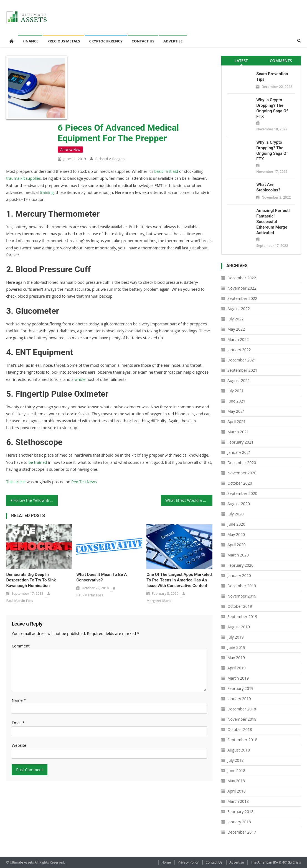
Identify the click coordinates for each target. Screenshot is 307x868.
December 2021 (242, 360)
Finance (30, 41)
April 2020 (237, 545)
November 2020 (242, 473)
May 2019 (236, 658)
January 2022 (239, 350)
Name (19, 700)
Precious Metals (64, 41)
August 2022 (239, 309)
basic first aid (166, 171)
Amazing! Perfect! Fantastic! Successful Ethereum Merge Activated (273, 222)
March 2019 (238, 678)
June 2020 (236, 524)
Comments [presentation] (281, 61)
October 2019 (240, 606)
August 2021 (239, 380)
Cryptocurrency (106, 41)
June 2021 (236, 401)
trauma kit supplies (23, 178)
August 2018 (239, 750)
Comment (21, 646)
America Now (70, 149)
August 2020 (239, 504)
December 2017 (242, 832)
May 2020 (236, 534)
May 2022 (236, 329)
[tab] (241, 61)
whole (80, 379)
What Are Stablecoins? (268, 187)
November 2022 (242, 288)
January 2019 (239, 699)
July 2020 (236, 514)
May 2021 (236, 411)
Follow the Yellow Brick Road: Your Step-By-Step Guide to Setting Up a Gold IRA (35, 500)
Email (18, 723)
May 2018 (236, 781)
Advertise (173, 41)
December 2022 (242, 278)
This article (16, 482)
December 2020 (242, 463)
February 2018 (240, 812)
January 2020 (239, 575)
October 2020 (240, 483)
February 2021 (240, 442)
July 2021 (236, 391)
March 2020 (238, 555)
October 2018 (240, 729)
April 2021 (237, 422)
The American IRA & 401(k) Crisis (276, 862)
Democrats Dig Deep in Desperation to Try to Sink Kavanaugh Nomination (31, 580)
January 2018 (239, 822)
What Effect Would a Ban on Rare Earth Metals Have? (189, 500)
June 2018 (236, 770)
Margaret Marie (159, 601)
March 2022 (238, 339)
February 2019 (240, 688)
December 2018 (242, 709)
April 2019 (237, 668)
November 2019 (242, 596)
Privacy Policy (188, 862)
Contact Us (143, 41)
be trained (38, 462)
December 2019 (242, 586)
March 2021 (238, 432)
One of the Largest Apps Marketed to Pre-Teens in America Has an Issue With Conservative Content (179, 580)
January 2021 (239, 452)
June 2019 (236, 647)
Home (166, 862)
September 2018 (242, 740)
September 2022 (242, 298)
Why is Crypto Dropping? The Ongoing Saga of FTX (272, 108)
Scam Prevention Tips (272, 77)
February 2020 (240, 565)
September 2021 (242, 370)
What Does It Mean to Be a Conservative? (102, 577)
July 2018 (236, 760)
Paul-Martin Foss (20, 601)
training (47, 192)
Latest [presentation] (241, 61)
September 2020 (242, 493)
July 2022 (236, 319)
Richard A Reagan (110, 159)
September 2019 (242, 617)
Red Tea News (84, 482)
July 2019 (236, 637)
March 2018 (238, 801)
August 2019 (239, 627)
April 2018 (237, 791)
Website (19, 745)
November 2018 (242, 719)
